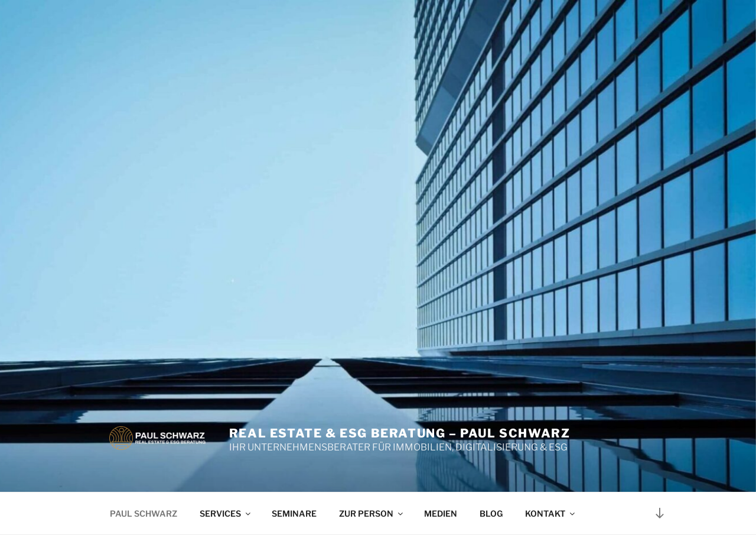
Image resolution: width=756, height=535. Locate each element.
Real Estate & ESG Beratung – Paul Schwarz (400, 433)
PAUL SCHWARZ (144, 513)
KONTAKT (551, 513)
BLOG (491, 513)
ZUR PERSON (372, 513)
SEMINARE (294, 513)
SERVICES (226, 513)
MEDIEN (441, 513)
